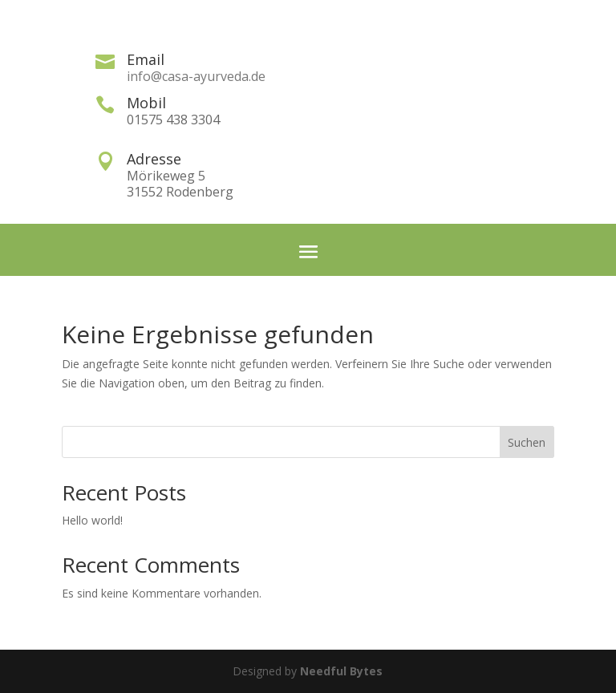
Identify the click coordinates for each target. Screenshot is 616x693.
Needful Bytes (341, 671)
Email (146, 59)
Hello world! (92, 520)
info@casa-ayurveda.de (196, 76)
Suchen (527, 442)
